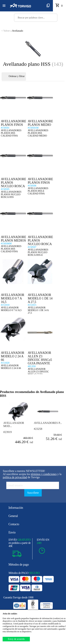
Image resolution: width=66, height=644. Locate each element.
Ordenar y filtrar (14, 76)
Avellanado (12, 31)
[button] (4, 6)
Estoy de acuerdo (16, 639)
